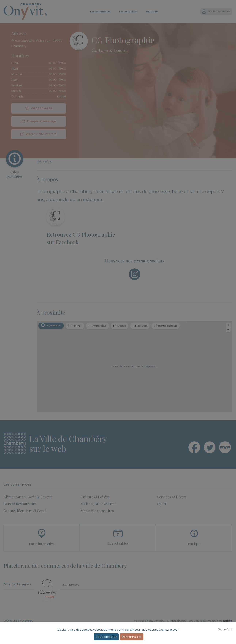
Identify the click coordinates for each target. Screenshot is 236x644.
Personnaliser (132, 637)
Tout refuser (226, 630)
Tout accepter (106, 637)
